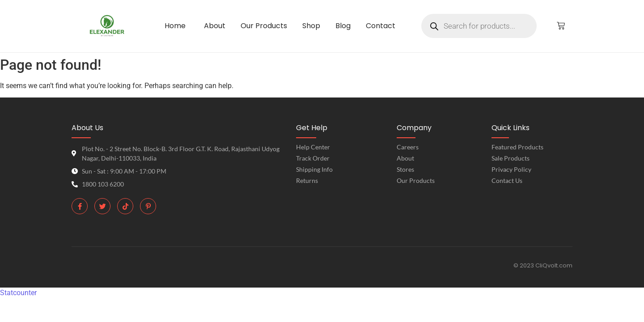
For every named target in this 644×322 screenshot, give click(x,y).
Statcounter (18, 293)
